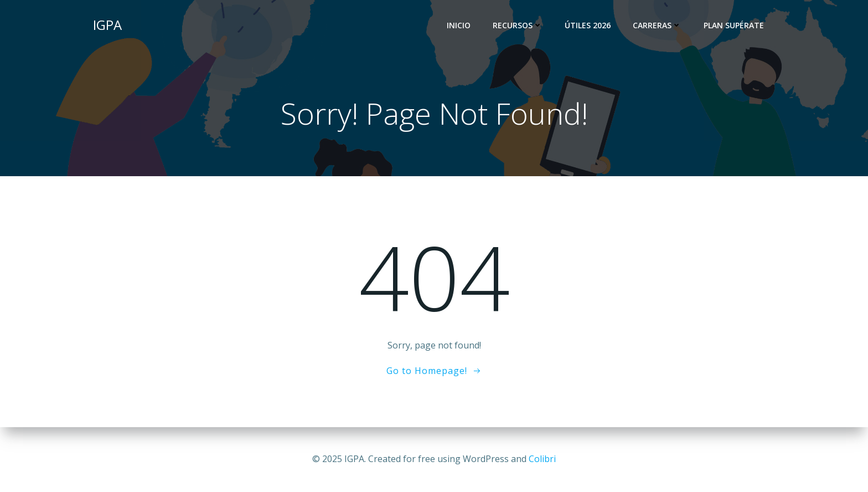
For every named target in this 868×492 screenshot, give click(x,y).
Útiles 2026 (588, 25)
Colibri (542, 459)
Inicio (459, 25)
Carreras (657, 25)
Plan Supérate (734, 25)
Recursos (518, 25)
